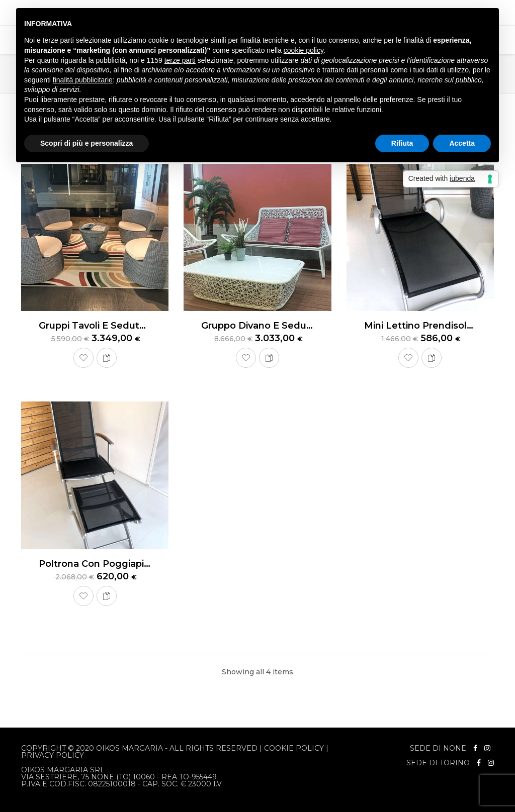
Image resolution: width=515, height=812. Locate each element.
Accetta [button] (462, 143)
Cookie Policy (294, 748)
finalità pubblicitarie (83, 80)
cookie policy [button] (304, 50)
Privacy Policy (53, 755)
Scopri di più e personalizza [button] (87, 143)
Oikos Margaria (130, 748)
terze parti (180, 60)
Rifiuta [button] (402, 143)
